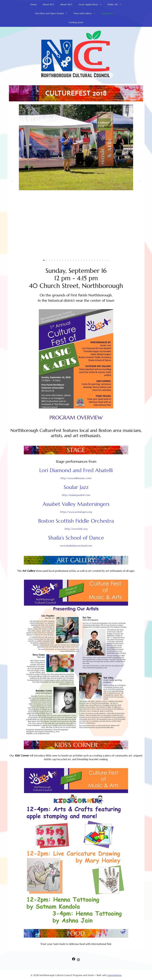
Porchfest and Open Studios (53, 13)
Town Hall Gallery (86, 13)
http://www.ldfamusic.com (76, 478)
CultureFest (111, 13)
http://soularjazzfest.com (76, 495)
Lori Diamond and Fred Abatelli (76, 470)
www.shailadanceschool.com (76, 546)
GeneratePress (114, 975)
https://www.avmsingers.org (76, 512)
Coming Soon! (76, 22)
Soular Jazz (76, 487)
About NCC (48, 4)
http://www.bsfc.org (76, 529)
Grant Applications (92, 4)
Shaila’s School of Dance (76, 538)
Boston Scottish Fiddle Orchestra (76, 521)
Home (34, 4)
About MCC (66, 4)
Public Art (116, 4)
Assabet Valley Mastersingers (76, 504)
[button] (12, 181)
